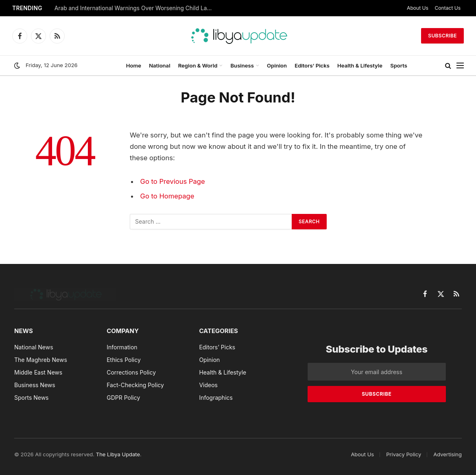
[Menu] (460, 66)
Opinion (277, 65)
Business (242, 65)
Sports (399, 65)
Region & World (198, 65)
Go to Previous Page (173, 181)
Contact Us (448, 8)
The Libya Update (118, 454)
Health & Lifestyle (360, 65)
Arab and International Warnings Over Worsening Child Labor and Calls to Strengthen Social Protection (136, 8)
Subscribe (442, 36)
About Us (418, 8)
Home (134, 65)
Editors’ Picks (312, 65)
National (159, 65)
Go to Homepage (167, 196)
